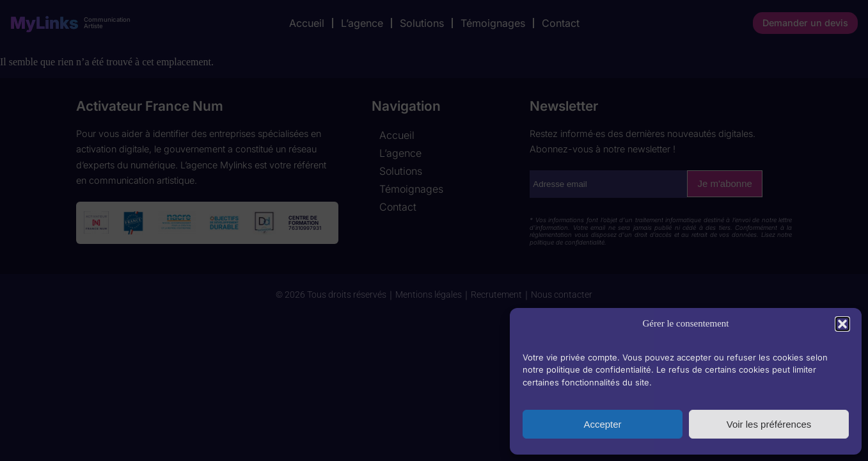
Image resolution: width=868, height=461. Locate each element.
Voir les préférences (769, 424)
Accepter (602, 424)
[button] (842, 324)
